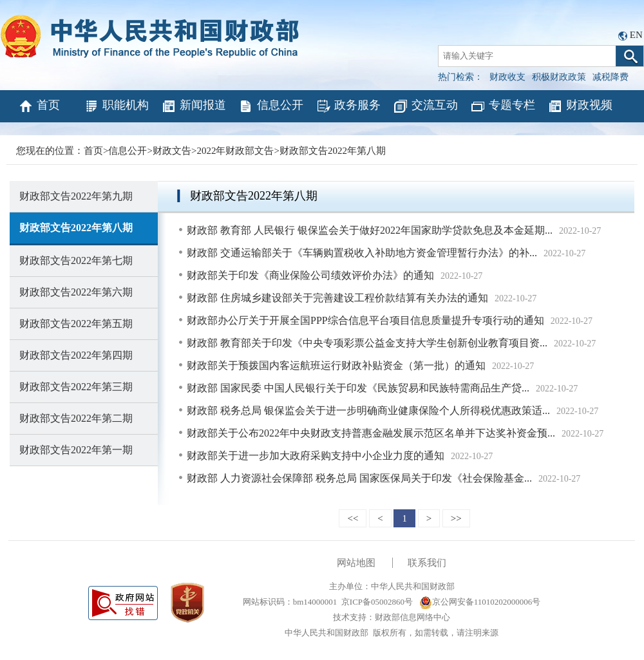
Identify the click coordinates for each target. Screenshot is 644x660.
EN (636, 35)
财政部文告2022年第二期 (76, 418)
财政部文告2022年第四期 (76, 355)
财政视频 (580, 106)
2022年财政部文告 (235, 151)
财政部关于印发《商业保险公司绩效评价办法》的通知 (310, 275)
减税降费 (611, 77)
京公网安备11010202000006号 (480, 602)
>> (456, 518)
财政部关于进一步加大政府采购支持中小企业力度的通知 (316, 456)
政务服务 (348, 106)
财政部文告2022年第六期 (76, 292)
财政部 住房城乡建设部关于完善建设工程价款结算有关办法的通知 (337, 298)
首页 (39, 106)
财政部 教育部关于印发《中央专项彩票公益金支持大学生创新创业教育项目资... (367, 343)
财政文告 (172, 151)
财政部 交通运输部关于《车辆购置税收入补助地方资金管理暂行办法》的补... (362, 253)
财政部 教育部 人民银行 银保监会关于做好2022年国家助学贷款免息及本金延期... (370, 230)
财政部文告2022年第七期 (76, 260)
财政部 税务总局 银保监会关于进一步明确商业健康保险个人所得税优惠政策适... (368, 410)
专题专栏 (503, 106)
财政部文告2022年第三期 (76, 387)
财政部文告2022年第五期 (76, 324)
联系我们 (427, 563)
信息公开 (271, 106)
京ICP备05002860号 (377, 602)
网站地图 (356, 563)
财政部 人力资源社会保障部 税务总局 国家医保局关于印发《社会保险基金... (359, 478)
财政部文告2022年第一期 (76, 450)
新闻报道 (194, 106)
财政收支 (507, 77)
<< (353, 518)
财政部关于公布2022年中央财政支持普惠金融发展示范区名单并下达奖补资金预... (371, 433)
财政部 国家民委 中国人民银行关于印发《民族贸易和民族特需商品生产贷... (358, 388)
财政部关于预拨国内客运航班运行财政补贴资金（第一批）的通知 (336, 365)
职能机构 (116, 106)
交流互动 (425, 106)
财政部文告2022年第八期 (333, 151)
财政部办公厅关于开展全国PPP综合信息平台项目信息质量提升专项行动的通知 (365, 320)
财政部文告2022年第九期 (76, 196)
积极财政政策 (559, 77)
